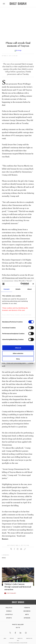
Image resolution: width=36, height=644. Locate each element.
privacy (12, 637)
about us (20, 637)
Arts (27, 613)
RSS (18, 639)
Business (27, 610)
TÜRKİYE (27, 606)
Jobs (5, 637)
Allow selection (18, 353)
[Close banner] (33, 284)
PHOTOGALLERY (12, 592)
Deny (18, 359)
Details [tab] (18, 289)
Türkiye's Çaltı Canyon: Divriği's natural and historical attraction (18, 585)
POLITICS (9, 606)
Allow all (18, 348)
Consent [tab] (6, 289)
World (9, 610)
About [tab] (29, 289)
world (4, 556)
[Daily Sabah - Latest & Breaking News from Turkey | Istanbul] (18, 4)
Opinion (27, 616)
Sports (9, 616)
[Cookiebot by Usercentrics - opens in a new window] (21, 284)
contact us (29, 637)
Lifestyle (9, 613)
